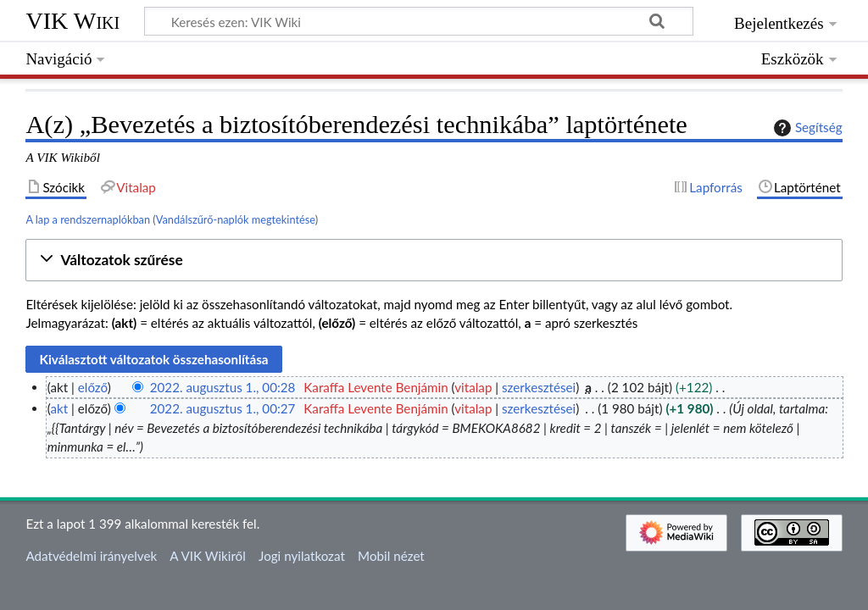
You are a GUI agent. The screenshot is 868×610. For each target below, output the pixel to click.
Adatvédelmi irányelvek (91, 556)
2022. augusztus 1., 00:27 (223, 408)
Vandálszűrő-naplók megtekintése (236, 219)
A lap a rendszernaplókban (88, 219)
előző (93, 387)
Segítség (806, 128)
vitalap (473, 387)
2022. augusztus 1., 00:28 (223, 387)
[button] (434, 261)
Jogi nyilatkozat (302, 556)
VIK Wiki (72, 21)
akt (59, 408)
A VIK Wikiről (207, 556)
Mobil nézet (391, 556)
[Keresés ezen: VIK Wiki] (419, 21)
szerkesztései (539, 387)
